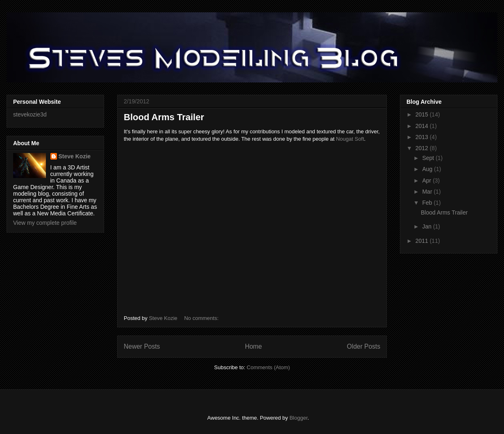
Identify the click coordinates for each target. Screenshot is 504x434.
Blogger (298, 418)
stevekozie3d (30, 114)
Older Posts (364, 346)
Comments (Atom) (268, 367)
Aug (428, 169)
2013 (423, 137)
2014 (423, 126)
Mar (428, 192)
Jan (427, 226)
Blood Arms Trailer (164, 117)
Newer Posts (142, 346)
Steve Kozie (75, 156)
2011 (423, 241)
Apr (427, 180)
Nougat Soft (350, 139)
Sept (429, 158)
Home (254, 346)
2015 (423, 114)
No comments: (202, 318)
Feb (428, 203)
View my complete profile (45, 223)
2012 (423, 148)
